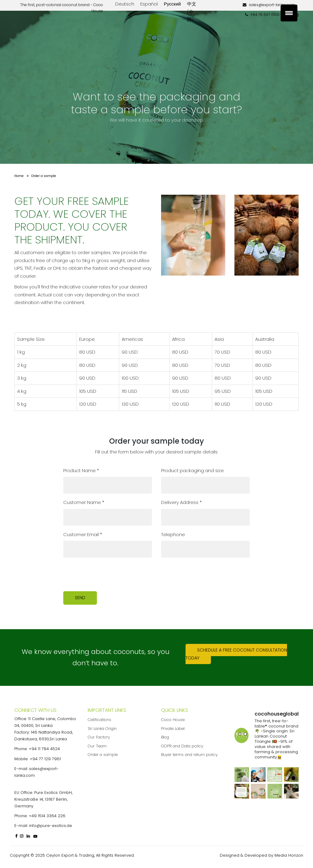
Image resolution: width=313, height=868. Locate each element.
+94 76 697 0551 (262, 15)
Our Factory (99, 737)
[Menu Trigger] (289, 13)
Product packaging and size (192, 470)
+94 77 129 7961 (45, 759)
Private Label (173, 729)
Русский (172, 4)
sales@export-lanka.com (269, 5)
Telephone (173, 534)
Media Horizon (289, 855)
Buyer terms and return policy (189, 755)
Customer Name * (84, 502)
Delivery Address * (181, 502)
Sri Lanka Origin (102, 729)
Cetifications (99, 720)
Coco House (173, 720)
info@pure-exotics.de (51, 826)
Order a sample (103, 755)
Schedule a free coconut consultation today (236, 654)
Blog (165, 737)
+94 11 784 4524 (44, 749)
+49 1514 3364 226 (47, 816)
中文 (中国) (192, 12)
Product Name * (81, 470)
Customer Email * (83, 534)
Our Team (97, 746)
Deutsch (125, 4)
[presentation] (110, 574)
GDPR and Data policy (182, 746)
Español (149, 4)
